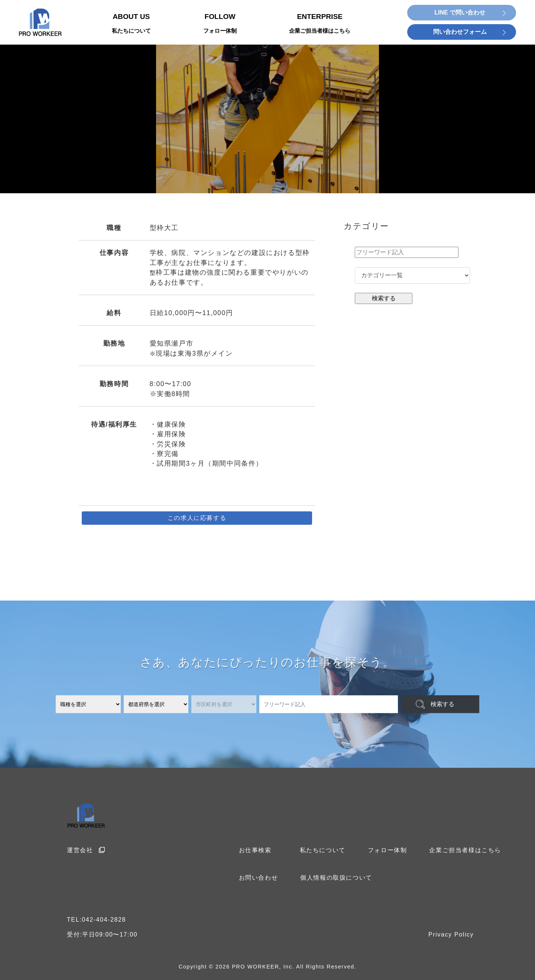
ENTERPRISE (320, 24)
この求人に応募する (197, 518)
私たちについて (323, 850)
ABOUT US (131, 24)
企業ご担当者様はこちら (465, 850)
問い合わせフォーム (460, 32)
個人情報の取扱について (336, 878)
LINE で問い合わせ (460, 12)
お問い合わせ (259, 878)
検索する (442, 704)
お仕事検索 (255, 850)
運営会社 (86, 850)
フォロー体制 (388, 850)
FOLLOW (220, 24)
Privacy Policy (451, 934)
